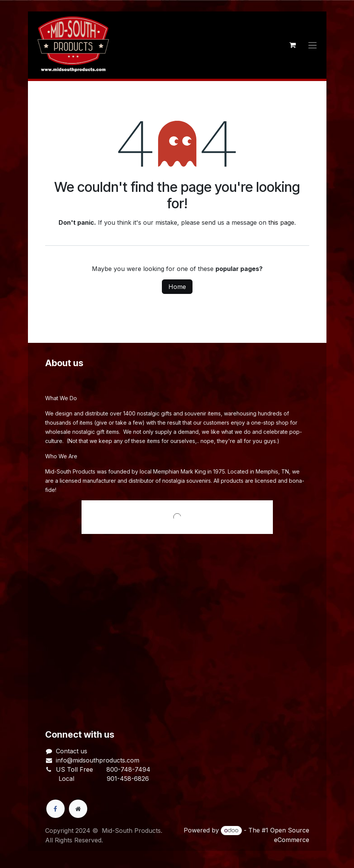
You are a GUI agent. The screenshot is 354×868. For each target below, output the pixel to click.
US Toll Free (74, 769)
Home (177, 287)
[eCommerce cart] (293, 45)
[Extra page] (78, 809)
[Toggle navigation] (312, 45)
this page (281, 222)
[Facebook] (55, 809)
